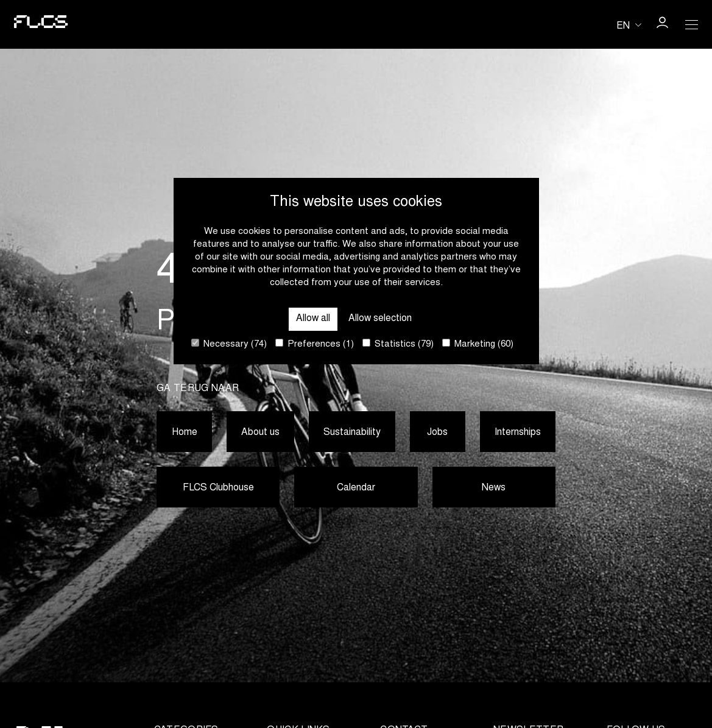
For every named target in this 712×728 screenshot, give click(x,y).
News (494, 489)
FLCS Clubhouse (218, 489)
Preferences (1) (315, 344)
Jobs (438, 433)
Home (184, 433)
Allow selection (381, 319)
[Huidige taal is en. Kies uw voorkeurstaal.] (629, 25)
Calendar (356, 489)
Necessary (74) (229, 344)
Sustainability (353, 433)
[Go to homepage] (39, 24)
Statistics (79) (398, 344)
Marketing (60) (478, 344)
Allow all (312, 319)
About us (261, 433)
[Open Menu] (691, 24)
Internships (518, 433)
